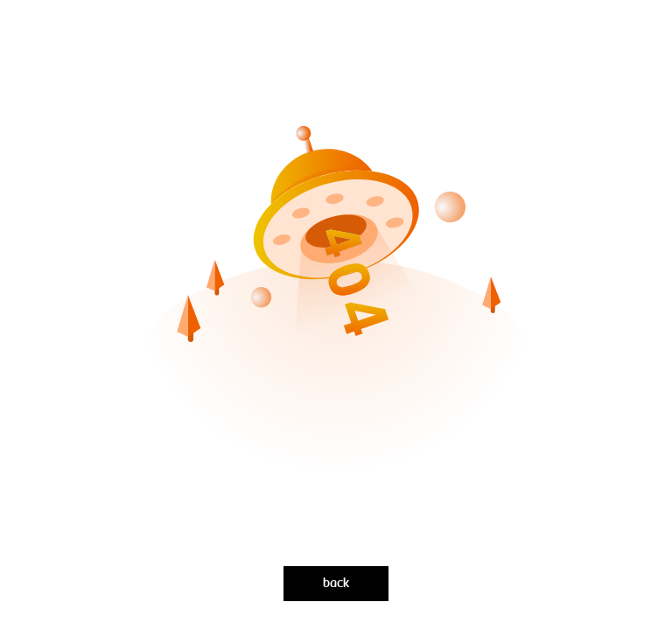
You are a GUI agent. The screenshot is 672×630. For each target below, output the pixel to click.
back (336, 584)
